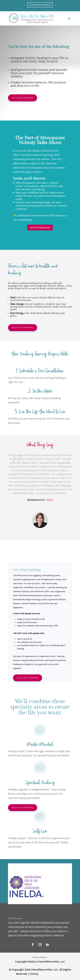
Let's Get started (28, 678)
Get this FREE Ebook (40, 228)
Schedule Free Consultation (40, 5)
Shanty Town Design (52, 974)
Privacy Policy (40, 957)
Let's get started (23, 98)
